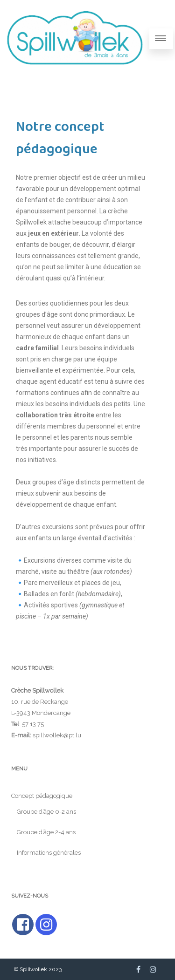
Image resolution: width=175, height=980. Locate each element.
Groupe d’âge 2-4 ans (46, 832)
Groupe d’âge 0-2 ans (46, 812)
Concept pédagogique (42, 796)
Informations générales (49, 853)
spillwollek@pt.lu (57, 735)
